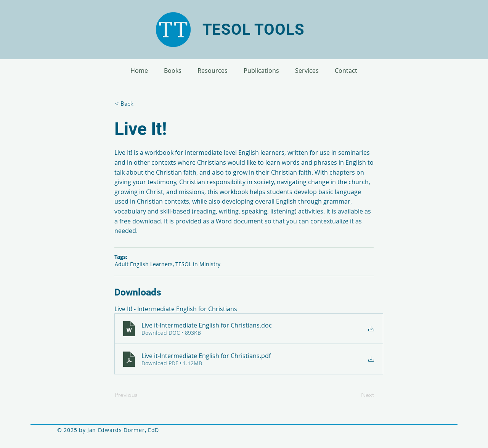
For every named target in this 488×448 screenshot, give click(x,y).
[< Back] (140, 104)
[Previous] (140, 395)
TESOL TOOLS (254, 30)
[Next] (355, 395)
